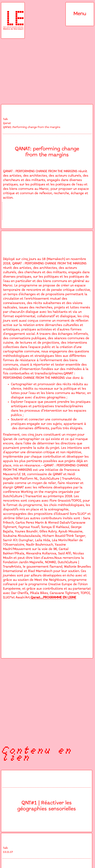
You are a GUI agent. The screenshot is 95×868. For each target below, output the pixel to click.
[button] (80, 14)
